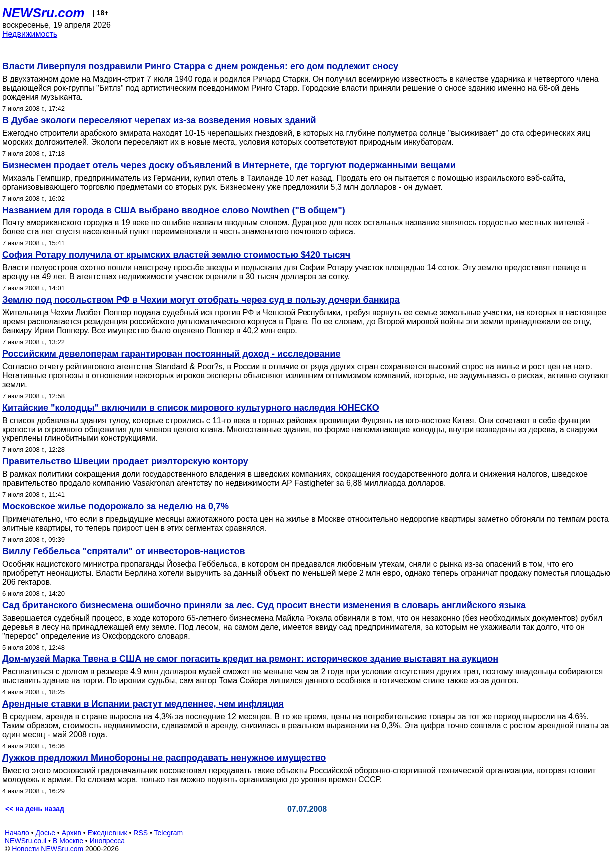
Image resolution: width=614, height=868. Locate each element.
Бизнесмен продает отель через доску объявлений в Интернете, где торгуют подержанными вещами (229, 165)
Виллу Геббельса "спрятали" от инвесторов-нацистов (124, 551)
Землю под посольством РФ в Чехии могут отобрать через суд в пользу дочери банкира (201, 300)
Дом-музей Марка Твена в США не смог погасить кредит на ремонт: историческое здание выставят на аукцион (250, 659)
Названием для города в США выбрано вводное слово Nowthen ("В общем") (174, 210)
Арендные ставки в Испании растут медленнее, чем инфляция (143, 704)
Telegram (169, 833)
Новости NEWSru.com (48, 849)
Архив (72, 833)
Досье (45, 833)
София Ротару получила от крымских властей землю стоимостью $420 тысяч (176, 255)
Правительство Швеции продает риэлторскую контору (125, 461)
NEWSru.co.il (26, 841)
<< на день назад (35, 809)
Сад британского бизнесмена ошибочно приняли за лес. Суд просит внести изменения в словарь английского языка (264, 605)
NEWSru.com (44, 13)
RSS (141, 833)
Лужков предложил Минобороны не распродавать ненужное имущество (164, 758)
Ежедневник (108, 833)
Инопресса (108, 841)
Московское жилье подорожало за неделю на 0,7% (116, 506)
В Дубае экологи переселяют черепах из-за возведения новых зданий (159, 120)
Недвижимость (30, 34)
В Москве (68, 841)
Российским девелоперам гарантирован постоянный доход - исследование (171, 354)
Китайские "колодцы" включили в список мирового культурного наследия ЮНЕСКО (191, 408)
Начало (17, 833)
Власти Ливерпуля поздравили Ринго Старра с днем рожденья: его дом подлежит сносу (200, 66)
